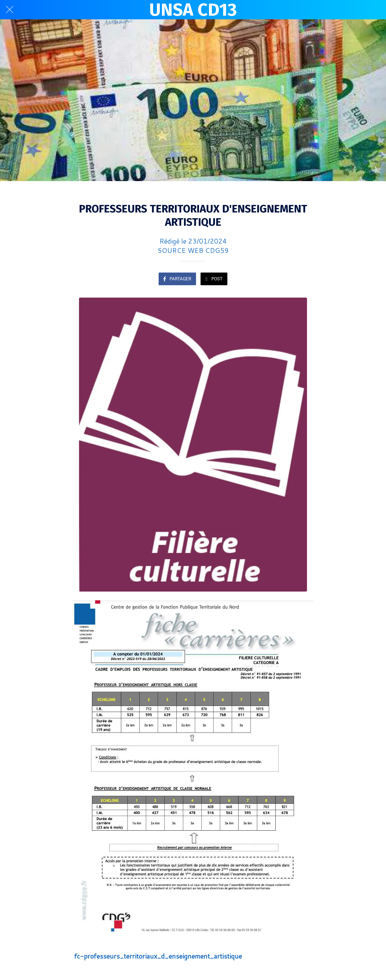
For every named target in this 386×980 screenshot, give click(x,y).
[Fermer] (10, 10)
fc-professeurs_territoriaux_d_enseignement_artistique (158, 956)
